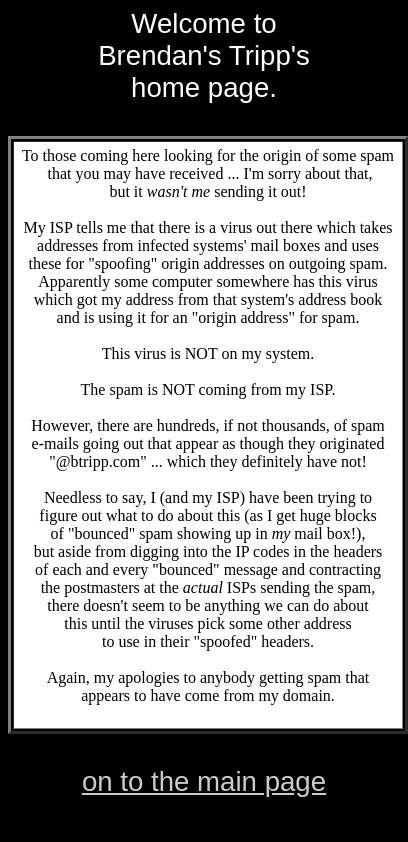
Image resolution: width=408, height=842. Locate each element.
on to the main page (204, 781)
